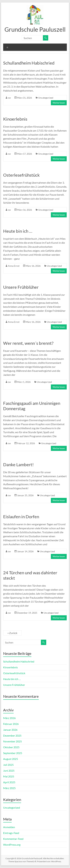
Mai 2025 (9, 776)
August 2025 (11, 759)
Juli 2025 (8, 765)
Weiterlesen (59, 103)
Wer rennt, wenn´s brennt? (28, 343)
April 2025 (9, 782)
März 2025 (9, 788)
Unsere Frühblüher (21, 287)
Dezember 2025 (12, 735)
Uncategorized (46, 98)
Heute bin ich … (18, 231)
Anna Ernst (14, 266)
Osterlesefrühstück (21, 175)
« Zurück (12, 633)
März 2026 (9, 718)
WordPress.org (12, 845)
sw (9, 98)
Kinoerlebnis (15, 119)
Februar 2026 (11, 724)
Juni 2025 (9, 771)
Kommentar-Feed (13, 839)
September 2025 (13, 753)
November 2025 (12, 741)
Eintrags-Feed (11, 833)
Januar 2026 (10, 730)
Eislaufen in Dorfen (21, 517)
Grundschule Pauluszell (35, 29)
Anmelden (9, 827)
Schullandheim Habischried (29, 63)
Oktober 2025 (11, 747)
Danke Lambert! (18, 465)
